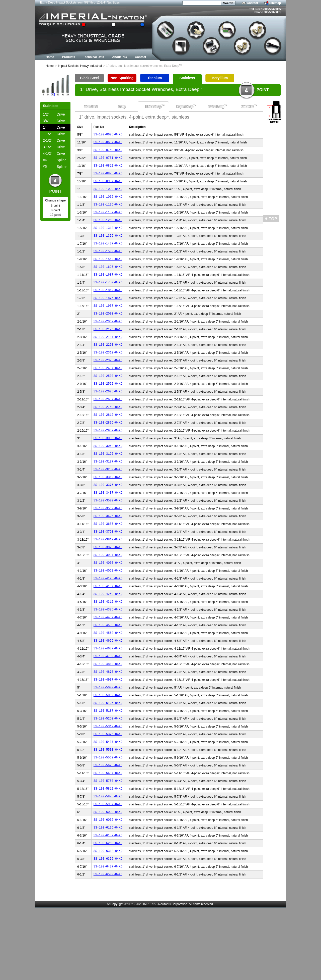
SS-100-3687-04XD (108, 562)
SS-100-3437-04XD (108, 528)
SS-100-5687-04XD (108, 835)
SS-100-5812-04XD (108, 853)
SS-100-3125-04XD (108, 485)
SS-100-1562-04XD (108, 272)
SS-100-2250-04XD (108, 366)
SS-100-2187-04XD (108, 357)
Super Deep (185, 107)
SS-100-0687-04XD (108, 144)
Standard (91, 107)
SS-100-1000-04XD (108, 195)
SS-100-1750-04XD (108, 297)
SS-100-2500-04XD (108, 400)
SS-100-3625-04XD (108, 554)
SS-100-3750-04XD (108, 571)
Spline (55, 160)
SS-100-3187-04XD (108, 494)
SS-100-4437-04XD (108, 665)
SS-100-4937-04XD (108, 733)
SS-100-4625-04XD (108, 690)
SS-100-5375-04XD (108, 793)
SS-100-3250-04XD (108, 502)
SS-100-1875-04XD (108, 314)
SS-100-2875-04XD (108, 451)
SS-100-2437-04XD (108, 391)
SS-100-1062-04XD (108, 203)
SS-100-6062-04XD (108, 887)
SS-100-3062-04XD (108, 477)
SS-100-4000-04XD (108, 605)
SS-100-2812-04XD (108, 443)
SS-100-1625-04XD (108, 280)
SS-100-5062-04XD (108, 750)
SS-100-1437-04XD (108, 255)
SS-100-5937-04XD (108, 870)
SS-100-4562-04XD (108, 682)
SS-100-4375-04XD (108, 656)
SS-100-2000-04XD (108, 331)
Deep (122, 107)
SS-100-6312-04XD (108, 921)
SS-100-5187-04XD (108, 767)
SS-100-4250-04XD (108, 639)
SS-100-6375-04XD (108, 929)
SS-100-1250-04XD (108, 229)
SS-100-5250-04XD (108, 776)
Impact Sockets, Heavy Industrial (80, 66)
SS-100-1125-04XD (108, 212)
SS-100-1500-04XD (108, 263)
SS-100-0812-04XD (108, 169)
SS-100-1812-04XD (108, 306)
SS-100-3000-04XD (108, 468)
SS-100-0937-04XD (108, 186)
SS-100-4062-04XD (108, 613)
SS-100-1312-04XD (108, 238)
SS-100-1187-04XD (108, 220)
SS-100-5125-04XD (108, 759)
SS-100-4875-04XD (108, 724)
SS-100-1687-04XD (108, 289)
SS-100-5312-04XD (108, 784)
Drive (54, 114)
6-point (56, 206)
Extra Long (216, 107)
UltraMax (247, 107)
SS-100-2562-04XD (108, 408)
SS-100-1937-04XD (108, 323)
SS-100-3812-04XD (108, 579)
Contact (252, 3)
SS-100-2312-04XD (108, 374)
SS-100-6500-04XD (108, 946)
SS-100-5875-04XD (108, 861)
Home (50, 66)
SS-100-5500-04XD (108, 810)
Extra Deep (153, 107)
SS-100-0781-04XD (108, 161)
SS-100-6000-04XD (108, 878)
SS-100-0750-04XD (108, 152)
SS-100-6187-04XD (108, 904)
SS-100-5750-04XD (108, 844)
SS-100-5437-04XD (108, 801)
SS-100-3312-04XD (108, 511)
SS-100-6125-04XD (108, 895)
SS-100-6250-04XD (108, 912)
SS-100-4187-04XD (108, 630)
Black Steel (89, 78)
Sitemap (275, 3)
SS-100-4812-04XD (108, 716)
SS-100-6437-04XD (108, 938)
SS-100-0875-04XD (108, 178)
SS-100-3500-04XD (108, 536)
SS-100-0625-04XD (108, 135)
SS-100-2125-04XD (108, 349)
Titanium (154, 78)
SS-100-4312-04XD (108, 648)
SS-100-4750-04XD (108, 707)
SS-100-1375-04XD (108, 246)
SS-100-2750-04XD (108, 434)
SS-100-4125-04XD (108, 622)
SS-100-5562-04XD (108, 818)
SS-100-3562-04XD (108, 545)
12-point (55, 215)
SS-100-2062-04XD (108, 340)
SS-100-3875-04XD (108, 588)
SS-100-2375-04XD (108, 383)
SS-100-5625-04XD (108, 827)
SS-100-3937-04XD (108, 596)
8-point (56, 210)
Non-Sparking (122, 78)
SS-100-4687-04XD (108, 699)
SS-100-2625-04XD (108, 417)
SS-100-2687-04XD (108, 425)
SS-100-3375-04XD (108, 519)
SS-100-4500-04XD (108, 673)
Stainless (187, 78)
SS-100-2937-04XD (108, 460)
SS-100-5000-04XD (108, 741)
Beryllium (220, 78)
